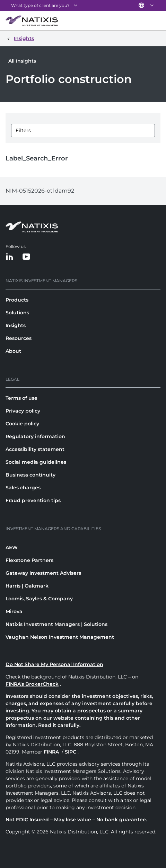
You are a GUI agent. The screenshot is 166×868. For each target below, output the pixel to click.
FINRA (51, 752)
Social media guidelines (36, 462)
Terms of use (21, 398)
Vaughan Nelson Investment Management (60, 637)
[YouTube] (26, 257)
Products (17, 300)
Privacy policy (23, 411)
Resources (19, 338)
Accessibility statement (35, 449)
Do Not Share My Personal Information (54, 664)
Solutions (17, 313)
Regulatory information (35, 436)
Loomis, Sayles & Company (39, 599)
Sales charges (23, 488)
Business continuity (30, 475)
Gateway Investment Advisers (43, 573)
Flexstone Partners (29, 560)
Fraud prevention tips (33, 500)
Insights (16, 325)
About (13, 351)
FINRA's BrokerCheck (32, 684)
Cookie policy (22, 424)
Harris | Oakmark (27, 586)
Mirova (14, 611)
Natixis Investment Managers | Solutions (56, 624)
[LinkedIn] (10, 257)
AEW (12, 547)
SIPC (71, 752)
